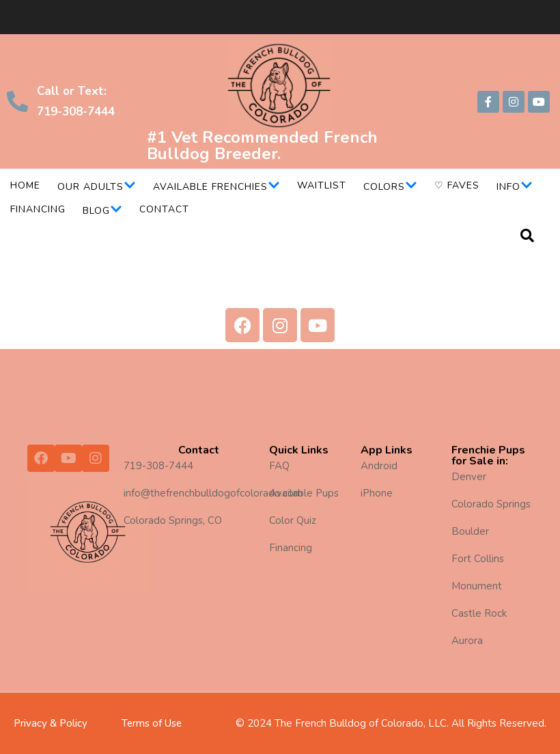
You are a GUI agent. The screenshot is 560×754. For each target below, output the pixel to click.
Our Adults (97, 187)
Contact (164, 209)
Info (515, 187)
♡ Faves (457, 185)
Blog (102, 211)
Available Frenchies (216, 187)
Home (25, 185)
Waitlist (322, 185)
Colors (390, 187)
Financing (38, 209)
